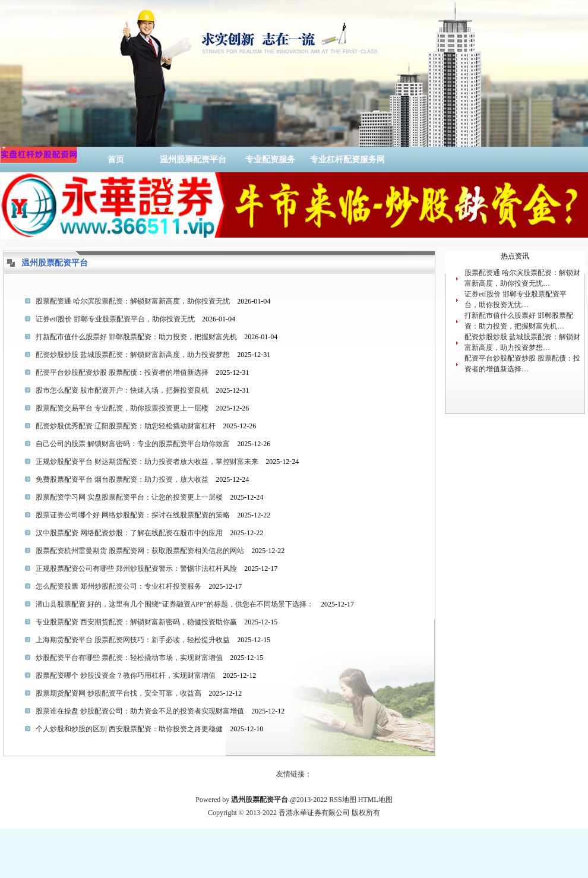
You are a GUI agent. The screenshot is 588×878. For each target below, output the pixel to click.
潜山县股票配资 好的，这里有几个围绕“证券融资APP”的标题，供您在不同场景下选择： (175, 604)
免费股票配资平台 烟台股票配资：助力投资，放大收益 (122, 479)
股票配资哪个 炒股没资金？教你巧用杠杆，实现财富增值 (126, 675)
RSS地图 (342, 800)
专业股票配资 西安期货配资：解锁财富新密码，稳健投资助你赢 (136, 622)
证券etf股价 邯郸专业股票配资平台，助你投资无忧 (115, 319)
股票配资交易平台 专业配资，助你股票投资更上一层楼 (122, 408)
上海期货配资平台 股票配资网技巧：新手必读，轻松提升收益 (133, 640)
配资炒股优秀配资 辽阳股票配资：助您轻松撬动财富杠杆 (126, 426)
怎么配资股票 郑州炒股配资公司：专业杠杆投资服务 (118, 586)
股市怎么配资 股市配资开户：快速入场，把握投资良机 (122, 390)
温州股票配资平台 (193, 160)
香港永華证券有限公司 (314, 813)
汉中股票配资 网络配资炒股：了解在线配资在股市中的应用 (129, 533)
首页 (116, 160)
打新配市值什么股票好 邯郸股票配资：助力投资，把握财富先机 (136, 337)
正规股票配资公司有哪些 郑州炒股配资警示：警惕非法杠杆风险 (136, 569)
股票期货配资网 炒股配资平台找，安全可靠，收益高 (118, 693)
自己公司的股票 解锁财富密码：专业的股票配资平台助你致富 (133, 444)
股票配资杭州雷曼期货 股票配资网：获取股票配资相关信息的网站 (140, 551)
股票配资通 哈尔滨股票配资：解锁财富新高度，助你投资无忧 (133, 301)
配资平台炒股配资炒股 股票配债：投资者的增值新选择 (122, 372)
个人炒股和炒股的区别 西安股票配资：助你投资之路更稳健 (129, 729)
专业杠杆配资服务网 (347, 160)
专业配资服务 (270, 160)
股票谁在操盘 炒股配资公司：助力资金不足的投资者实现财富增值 (140, 711)
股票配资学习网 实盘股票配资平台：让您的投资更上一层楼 (129, 497)
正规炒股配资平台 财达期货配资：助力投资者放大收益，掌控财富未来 (147, 462)
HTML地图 (375, 800)
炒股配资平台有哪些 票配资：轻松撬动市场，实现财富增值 (129, 658)
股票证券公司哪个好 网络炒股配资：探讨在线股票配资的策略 (133, 515)
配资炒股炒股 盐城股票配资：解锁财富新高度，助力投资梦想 (133, 355)
